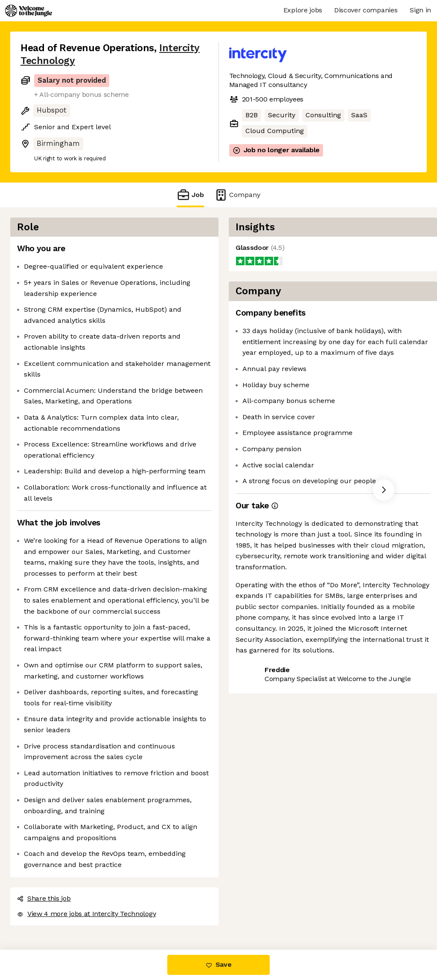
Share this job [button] (44, 898)
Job (190, 195)
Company (237, 195)
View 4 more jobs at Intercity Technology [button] (86, 914)
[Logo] (29, 11)
